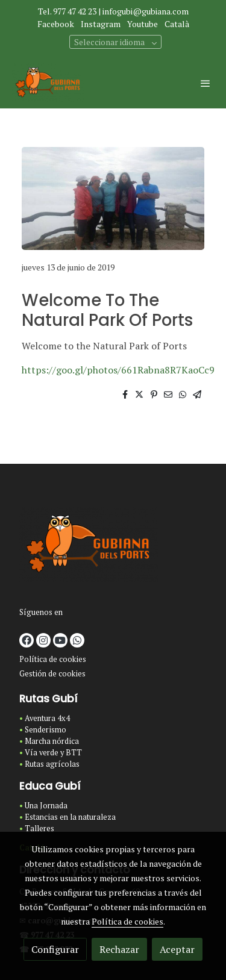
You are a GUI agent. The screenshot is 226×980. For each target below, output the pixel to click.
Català (177, 24)
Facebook (56, 24)
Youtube (143, 24)
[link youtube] (60, 640)
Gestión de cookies (52, 674)
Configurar (55, 949)
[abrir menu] (206, 83)
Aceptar (177, 949)
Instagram (101, 24)
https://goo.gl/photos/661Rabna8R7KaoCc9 (118, 370)
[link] (48, 83)
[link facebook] (27, 640)
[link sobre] (113, 547)
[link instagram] (43, 640)
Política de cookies (53, 659)
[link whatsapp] (77, 640)
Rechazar (119, 949)
